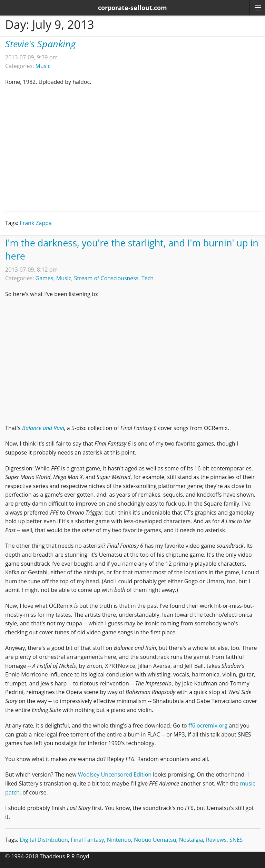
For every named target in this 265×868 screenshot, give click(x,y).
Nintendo (119, 840)
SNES (236, 840)
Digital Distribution (44, 840)
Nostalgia (191, 840)
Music (43, 66)
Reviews (216, 840)
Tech (148, 278)
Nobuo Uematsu (155, 840)
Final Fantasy (87, 840)
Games (45, 278)
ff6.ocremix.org (208, 725)
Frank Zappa (36, 223)
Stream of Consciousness (106, 278)
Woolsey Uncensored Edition (115, 774)
